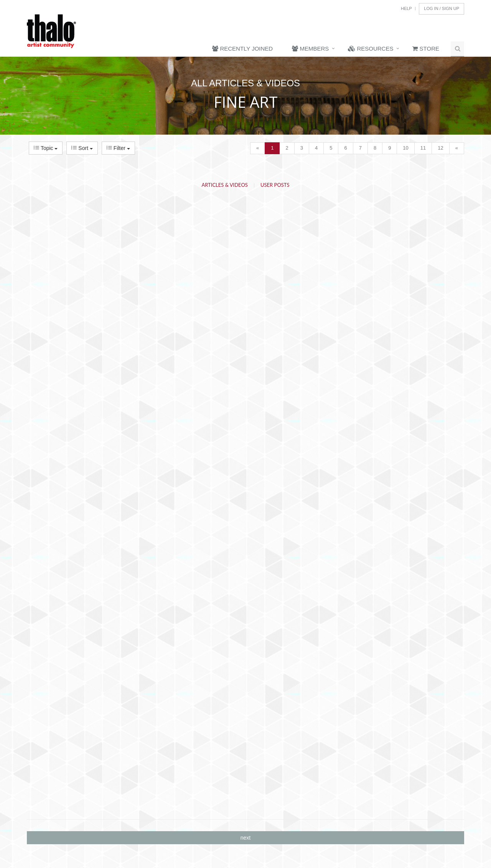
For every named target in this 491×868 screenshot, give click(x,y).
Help (406, 8)
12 (440, 148)
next (245, 838)
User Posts (275, 185)
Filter (118, 148)
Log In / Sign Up (442, 8)
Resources (371, 49)
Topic (46, 148)
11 (423, 148)
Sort (82, 148)
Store (426, 49)
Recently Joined (242, 49)
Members (310, 49)
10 (405, 148)
